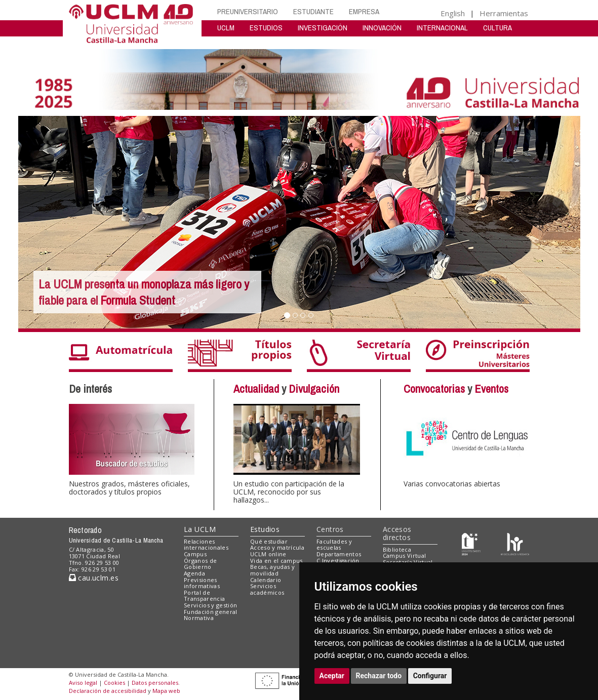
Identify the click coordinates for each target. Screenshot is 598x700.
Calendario (266, 580)
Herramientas (504, 13)
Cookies (114, 683)
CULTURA (497, 28)
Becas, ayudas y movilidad (272, 570)
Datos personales (155, 683)
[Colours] (515, 543)
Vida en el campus (276, 561)
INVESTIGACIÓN (323, 28)
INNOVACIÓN (382, 28)
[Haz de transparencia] (471, 543)
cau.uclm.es (94, 578)
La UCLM (200, 529)
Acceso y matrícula (277, 547)
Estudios (265, 529)
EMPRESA (364, 11)
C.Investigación (338, 561)
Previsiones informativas (202, 583)
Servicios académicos (267, 589)
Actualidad (256, 389)
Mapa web (166, 691)
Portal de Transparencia (204, 596)
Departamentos (339, 554)
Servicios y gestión (210, 605)
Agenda (194, 573)
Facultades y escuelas (334, 545)
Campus (195, 554)
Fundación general (211, 612)
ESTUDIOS (266, 28)
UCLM (226, 28)
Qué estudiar (269, 541)
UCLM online (268, 554)
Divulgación (314, 389)
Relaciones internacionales (206, 545)
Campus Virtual (405, 555)
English (453, 13)
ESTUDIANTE (313, 11)
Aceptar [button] (332, 676)
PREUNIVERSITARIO (248, 11)
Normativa (199, 618)
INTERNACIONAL (442, 28)
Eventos (491, 389)
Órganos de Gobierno (200, 564)
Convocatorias (434, 389)
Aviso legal (83, 683)
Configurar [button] (430, 676)
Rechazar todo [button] (379, 676)
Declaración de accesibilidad (108, 691)
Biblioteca (397, 549)
